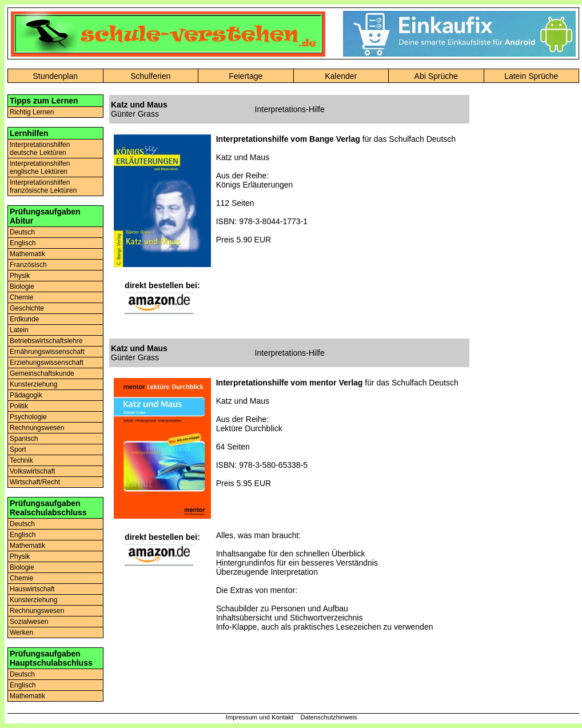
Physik (20, 276)
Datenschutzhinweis (329, 717)
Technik (21, 460)
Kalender (341, 76)
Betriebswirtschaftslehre (46, 341)
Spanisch (24, 439)
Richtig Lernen (32, 112)
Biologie (22, 287)
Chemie (21, 297)
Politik (19, 406)
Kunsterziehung (33, 384)
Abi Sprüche (436, 76)
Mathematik (27, 254)
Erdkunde (24, 319)
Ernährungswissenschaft (47, 352)
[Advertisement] (531, 266)
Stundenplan (55, 76)
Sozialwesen (29, 622)
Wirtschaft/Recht (35, 482)
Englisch (23, 243)
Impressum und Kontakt (260, 717)
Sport (18, 449)
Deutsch (22, 232)
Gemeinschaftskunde (42, 373)
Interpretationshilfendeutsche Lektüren (40, 149)
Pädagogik (26, 395)
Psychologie (28, 417)
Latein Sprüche (531, 76)
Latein (19, 330)
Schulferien (150, 76)
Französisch (28, 265)
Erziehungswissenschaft (47, 363)
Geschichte (27, 308)
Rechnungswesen (37, 428)
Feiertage (246, 76)
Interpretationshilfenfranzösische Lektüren (43, 186)
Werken (21, 632)
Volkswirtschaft (32, 471)
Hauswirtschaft (32, 589)
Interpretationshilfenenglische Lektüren (40, 168)
